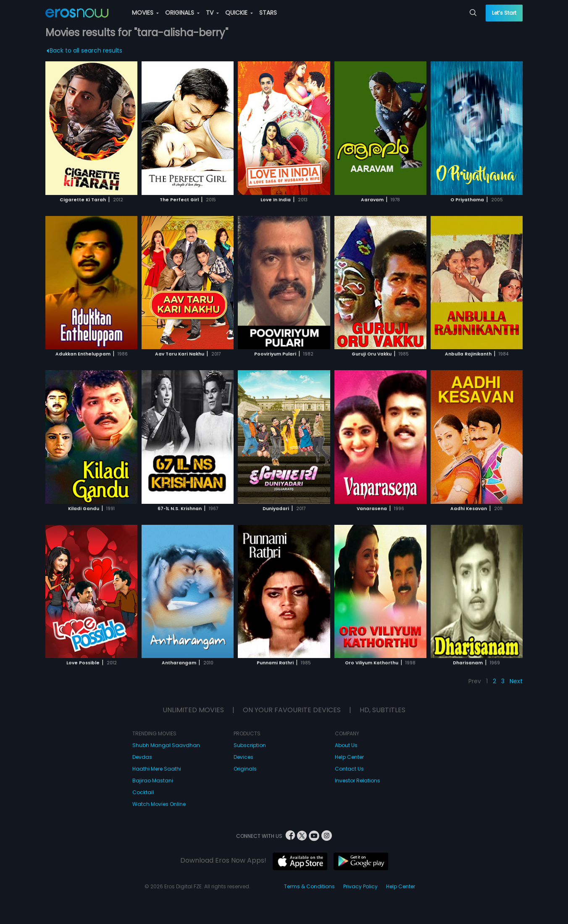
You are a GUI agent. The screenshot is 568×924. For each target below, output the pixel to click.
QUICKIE (239, 13)
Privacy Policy (360, 886)
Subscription (250, 745)
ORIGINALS (182, 13)
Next (516, 681)
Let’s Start (504, 13)
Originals (245, 769)
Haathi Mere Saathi (157, 769)
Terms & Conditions (309, 886)
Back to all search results (85, 50)
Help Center (349, 757)
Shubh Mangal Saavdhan (166, 745)
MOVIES (145, 13)
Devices (243, 757)
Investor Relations (358, 781)
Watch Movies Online (159, 804)
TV (212, 13)
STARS (268, 13)
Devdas (142, 757)
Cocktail (143, 792)
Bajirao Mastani (153, 781)
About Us (346, 745)
